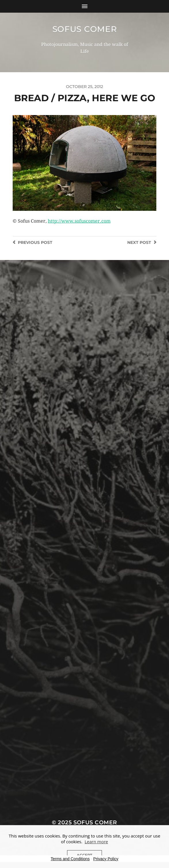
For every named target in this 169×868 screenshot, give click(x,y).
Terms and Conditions (70, 859)
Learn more (96, 842)
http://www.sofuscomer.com (79, 221)
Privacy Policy (106, 859)
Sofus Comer (85, 29)
